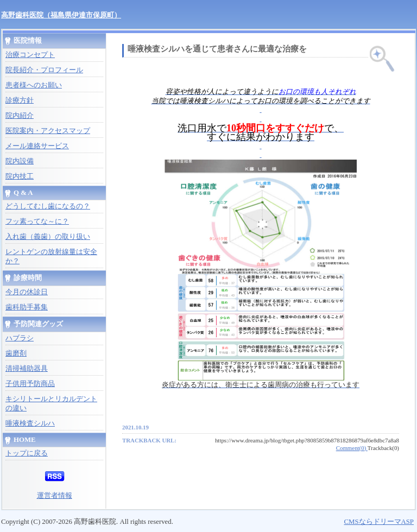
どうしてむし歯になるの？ (48, 206)
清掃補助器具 (27, 369)
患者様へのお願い (34, 85)
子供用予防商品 (30, 384)
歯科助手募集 (27, 307)
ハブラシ (20, 338)
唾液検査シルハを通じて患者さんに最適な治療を (217, 49)
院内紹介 (20, 116)
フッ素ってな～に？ (37, 221)
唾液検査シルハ (30, 423)
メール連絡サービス (37, 146)
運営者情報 (55, 496)
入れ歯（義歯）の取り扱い (48, 237)
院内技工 (20, 176)
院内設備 (20, 161)
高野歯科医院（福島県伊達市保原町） (61, 15)
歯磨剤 (16, 353)
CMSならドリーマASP (379, 522)
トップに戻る (27, 453)
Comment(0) (352, 448)
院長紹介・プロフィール (44, 70)
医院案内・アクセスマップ (48, 131)
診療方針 (20, 100)
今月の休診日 (27, 292)
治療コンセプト (30, 55)
